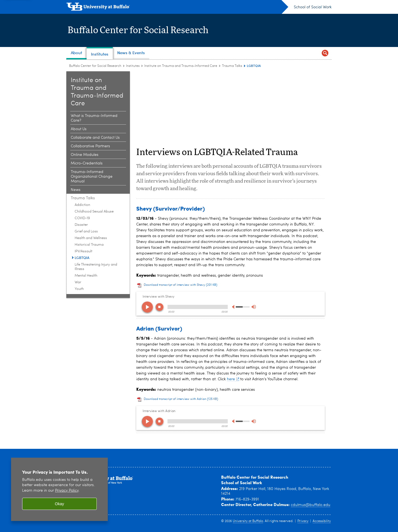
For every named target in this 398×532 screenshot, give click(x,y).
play (147, 307)
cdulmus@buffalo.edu (311, 505)
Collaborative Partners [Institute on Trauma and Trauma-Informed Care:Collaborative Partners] (90, 146)
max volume (253, 307)
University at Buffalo (248, 521)
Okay (59, 504)
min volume (234, 307)
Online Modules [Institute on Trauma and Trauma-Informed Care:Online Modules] (85, 155)
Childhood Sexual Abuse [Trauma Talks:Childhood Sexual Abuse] (94, 212)
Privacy (303, 521)
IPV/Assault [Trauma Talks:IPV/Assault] (83, 251)
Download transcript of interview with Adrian (181, 399)
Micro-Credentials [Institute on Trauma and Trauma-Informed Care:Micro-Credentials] (87, 163)
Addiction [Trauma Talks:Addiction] (82, 205)
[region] (59, 489)
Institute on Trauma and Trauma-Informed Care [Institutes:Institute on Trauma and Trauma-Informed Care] (181, 66)
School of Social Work (313, 7)
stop (159, 307)
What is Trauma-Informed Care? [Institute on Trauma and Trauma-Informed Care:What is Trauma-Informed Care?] (94, 118)
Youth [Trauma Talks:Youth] (79, 289)
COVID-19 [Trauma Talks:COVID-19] (82, 218)
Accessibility (322, 521)
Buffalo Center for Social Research (143, 30)
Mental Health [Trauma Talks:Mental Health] (86, 276)
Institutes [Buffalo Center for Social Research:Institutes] (133, 66)
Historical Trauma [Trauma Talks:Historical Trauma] (89, 245)
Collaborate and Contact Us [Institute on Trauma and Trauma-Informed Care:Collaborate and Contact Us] (95, 138)
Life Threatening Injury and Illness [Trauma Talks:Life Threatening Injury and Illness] (96, 267)
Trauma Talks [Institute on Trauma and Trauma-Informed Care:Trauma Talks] (232, 66)
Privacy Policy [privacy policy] (67, 491)
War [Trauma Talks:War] (78, 282)
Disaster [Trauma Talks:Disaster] (81, 225)
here (233, 379)
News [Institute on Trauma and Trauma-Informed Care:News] (76, 190)
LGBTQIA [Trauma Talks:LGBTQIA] (82, 258)
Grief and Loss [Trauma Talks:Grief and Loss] (86, 231)
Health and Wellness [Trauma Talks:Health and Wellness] (91, 238)
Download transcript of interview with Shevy (180, 285)
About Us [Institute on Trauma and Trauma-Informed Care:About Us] (79, 129)
